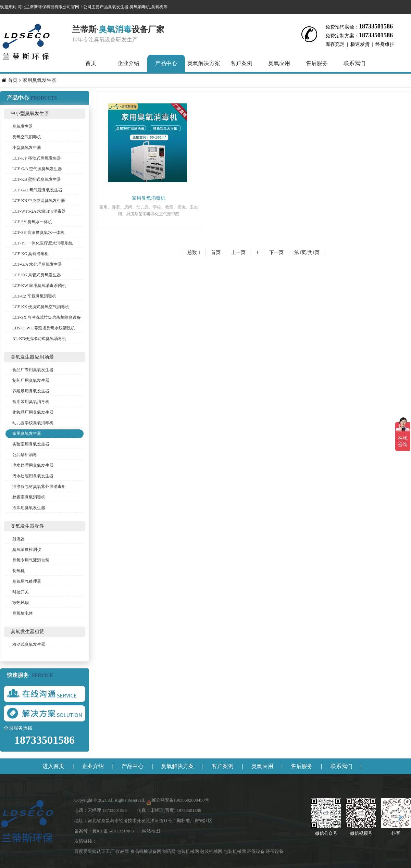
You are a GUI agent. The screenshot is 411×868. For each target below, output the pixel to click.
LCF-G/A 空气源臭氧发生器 (37, 169)
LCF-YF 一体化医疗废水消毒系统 (42, 243)
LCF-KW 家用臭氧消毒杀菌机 (39, 286)
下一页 (276, 253)
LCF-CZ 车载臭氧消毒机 (34, 296)
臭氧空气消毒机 (27, 137)
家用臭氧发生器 (39, 80)
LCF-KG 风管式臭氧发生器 (37, 275)
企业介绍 (128, 63)
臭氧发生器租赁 (27, 632)
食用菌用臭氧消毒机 (31, 402)
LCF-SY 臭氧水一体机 (32, 222)
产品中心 (166, 63)
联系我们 (354, 63)
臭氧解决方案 (204, 63)
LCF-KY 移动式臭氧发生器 (37, 158)
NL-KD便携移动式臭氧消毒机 (39, 339)
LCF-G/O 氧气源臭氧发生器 (37, 190)
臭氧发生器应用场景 (32, 357)
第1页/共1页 (307, 253)
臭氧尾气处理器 (27, 581)
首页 (91, 63)
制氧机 (18, 571)
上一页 (238, 253)
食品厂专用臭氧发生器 (33, 370)
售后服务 (317, 63)
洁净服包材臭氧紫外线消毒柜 (39, 487)
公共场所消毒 (25, 455)
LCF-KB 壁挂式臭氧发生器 (37, 179)
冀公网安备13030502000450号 (180, 800)
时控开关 (21, 592)
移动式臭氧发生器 (29, 644)
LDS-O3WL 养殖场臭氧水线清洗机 (44, 328)
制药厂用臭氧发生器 (31, 380)
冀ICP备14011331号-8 (113, 831)
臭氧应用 (279, 63)
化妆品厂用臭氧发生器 (33, 412)
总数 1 (194, 253)
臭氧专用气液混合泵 (31, 560)
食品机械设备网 (146, 851)
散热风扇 (21, 603)
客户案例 (241, 63)
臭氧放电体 (23, 613)
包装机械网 (188, 851)
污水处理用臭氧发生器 (33, 476)
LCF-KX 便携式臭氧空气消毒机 (41, 307)
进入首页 (53, 766)
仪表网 (123, 851)
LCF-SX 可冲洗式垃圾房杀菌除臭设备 (47, 317)
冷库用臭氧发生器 (29, 508)
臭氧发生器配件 (27, 526)
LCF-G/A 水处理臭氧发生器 (37, 264)
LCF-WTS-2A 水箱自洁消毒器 (39, 211)
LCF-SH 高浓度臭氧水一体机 (38, 232)
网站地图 (151, 831)
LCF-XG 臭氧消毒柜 (30, 254)
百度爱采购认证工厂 (95, 851)
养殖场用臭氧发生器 (31, 391)
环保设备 (256, 851)
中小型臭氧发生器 (30, 114)
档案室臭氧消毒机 (29, 497)
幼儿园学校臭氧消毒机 (33, 423)
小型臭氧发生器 (27, 148)
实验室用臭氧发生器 (31, 444)
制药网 (170, 851)
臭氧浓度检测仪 (27, 550)
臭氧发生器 (23, 126)
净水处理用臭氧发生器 (33, 465)
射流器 (18, 539)
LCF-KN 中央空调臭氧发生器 (39, 201)
